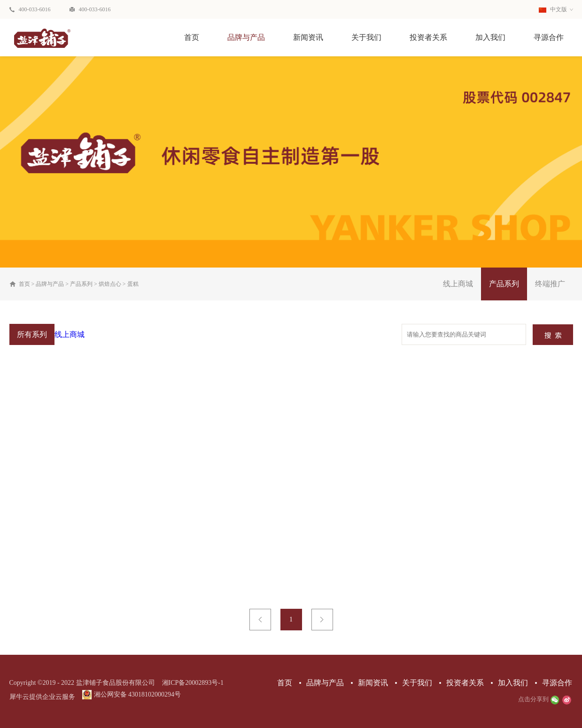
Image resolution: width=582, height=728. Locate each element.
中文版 (553, 9)
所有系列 (32, 334)
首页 (192, 37)
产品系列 (81, 284)
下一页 (322, 620)
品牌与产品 (50, 284)
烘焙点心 (110, 284)
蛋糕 (133, 284)
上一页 (260, 620)
